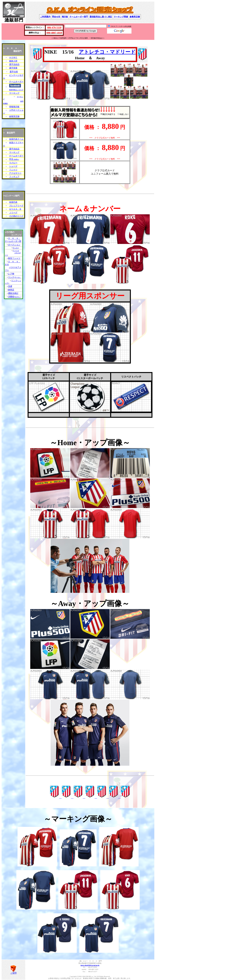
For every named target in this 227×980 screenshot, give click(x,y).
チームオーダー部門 (79, 17)
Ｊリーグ (13, 212)
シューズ (13, 166)
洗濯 (10, 286)
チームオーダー (16, 82)
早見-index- (14, 159)
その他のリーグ (16, 216)
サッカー (16, 248)
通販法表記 (13, 293)
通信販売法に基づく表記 (101, 17)
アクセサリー (15, 173)
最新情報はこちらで (16, 90)
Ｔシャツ (13, 170)
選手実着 (13, 68)
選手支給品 (14, 64)
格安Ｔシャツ (14, 258)
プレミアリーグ (16, 206)
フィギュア (14, 177)
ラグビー (13, 163)
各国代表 (13, 202)
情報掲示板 (14, 107)
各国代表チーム (16, 139)
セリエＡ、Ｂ (15, 209)
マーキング (14, 93)
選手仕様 (14, 72)
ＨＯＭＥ (13, 57)
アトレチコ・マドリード (107, 52)
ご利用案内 (45, 17)
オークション (14, 245)
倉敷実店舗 (135, 17)
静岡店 (11, 290)
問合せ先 (56, 17)
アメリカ (16, 251)
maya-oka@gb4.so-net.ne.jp (90, 965)
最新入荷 (13, 61)
